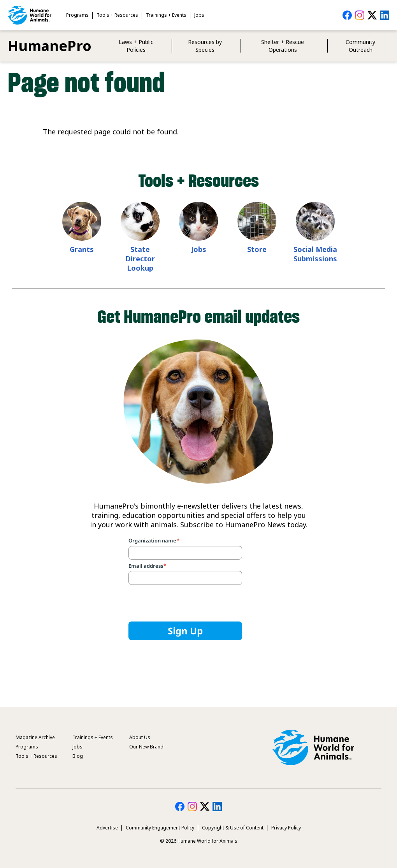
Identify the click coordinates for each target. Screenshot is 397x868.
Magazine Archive (35, 737)
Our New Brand (146, 747)
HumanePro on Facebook (347, 15)
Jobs (199, 15)
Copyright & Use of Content (233, 828)
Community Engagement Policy (160, 828)
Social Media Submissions (315, 254)
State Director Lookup (140, 259)
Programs (77, 15)
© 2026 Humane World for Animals (199, 841)
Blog (78, 756)
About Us (140, 737)
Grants (82, 249)
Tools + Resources (117, 15)
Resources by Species (205, 46)
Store (257, 249)
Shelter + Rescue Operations (283, 46)
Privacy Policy (286, 828)
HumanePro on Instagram (360, 15)
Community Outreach (360, 46)
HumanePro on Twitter (372, 15)
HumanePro (50, 46)
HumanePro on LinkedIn (385, 15)
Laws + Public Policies (136, 46)
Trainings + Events (166, 15)
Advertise (107, 828)
